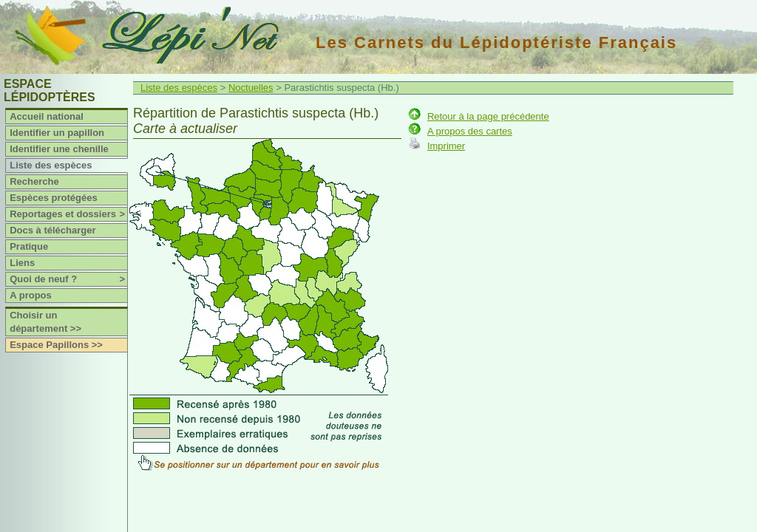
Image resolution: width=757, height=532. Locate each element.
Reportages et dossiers (68, 214)
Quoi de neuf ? (68, 279)
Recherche (34, 181)
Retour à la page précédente (488, 116)
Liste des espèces (51, 165)
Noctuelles (251, 88)
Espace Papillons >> (56, 345)
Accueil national (47, 116)
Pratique (29, 246)
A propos (31, 295)
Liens (22, 263)
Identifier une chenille (59, 149)
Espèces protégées (54, 198)
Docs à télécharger (52, 230)
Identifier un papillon (57, 133)
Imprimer (446, 146)
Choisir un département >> (45, 322)
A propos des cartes (470, 131)
